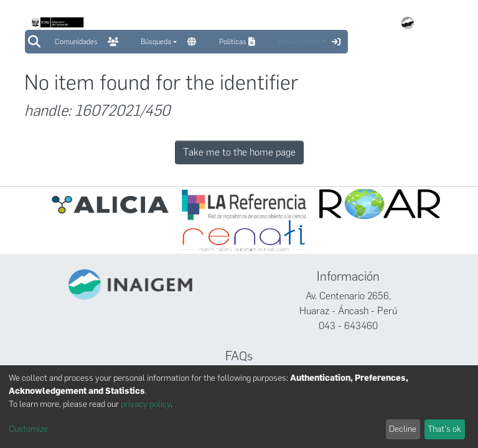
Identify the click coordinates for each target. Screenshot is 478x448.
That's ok (444, 429)
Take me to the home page (239, 152)
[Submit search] (34, 42)
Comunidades (76, 42)
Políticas (238, 42)
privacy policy (146, 404)
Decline (403, 429)
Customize (28, 429)
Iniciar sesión (299, 42)
